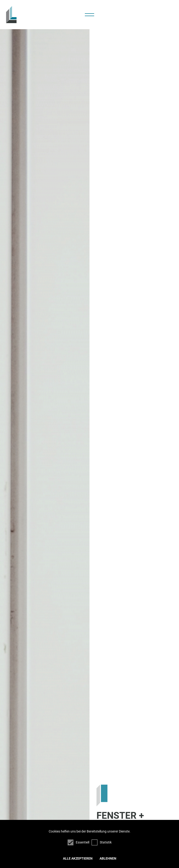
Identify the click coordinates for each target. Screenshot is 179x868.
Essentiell (78, 842)
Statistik (102, 842)
